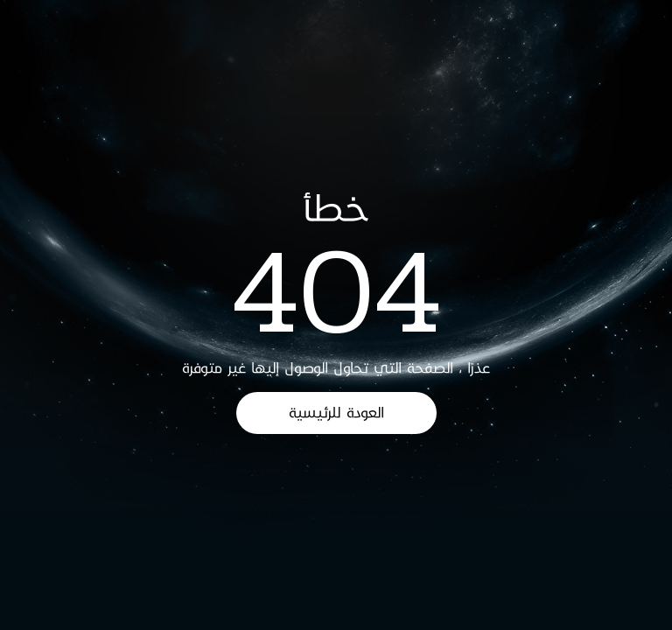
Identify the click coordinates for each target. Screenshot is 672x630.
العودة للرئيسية (336, 413)
